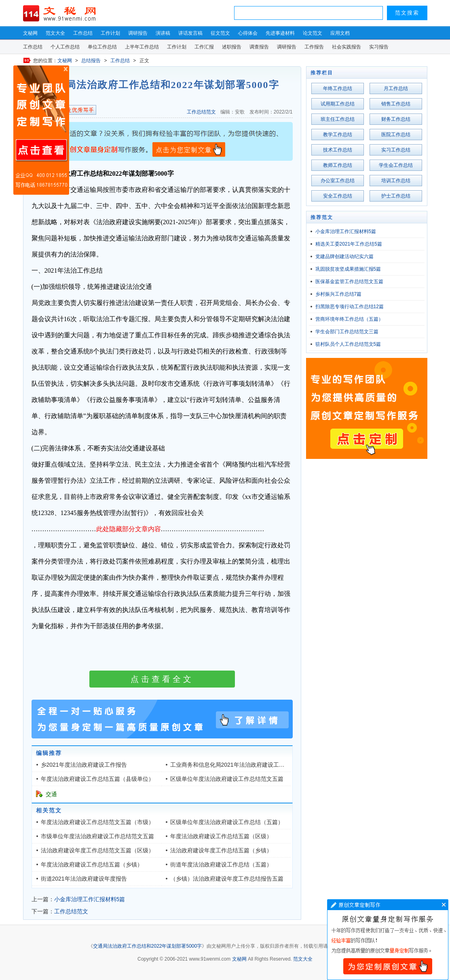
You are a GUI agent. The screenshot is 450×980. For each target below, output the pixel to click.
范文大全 (55, 33)
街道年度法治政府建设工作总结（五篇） (221, 864)
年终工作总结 (338, 88)
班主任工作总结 (338, 119)
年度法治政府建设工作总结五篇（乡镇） (92, 864)
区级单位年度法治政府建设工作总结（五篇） (227, 822)
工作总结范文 (201, 112)
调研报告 (138, 33)
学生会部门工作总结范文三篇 (347, 332)
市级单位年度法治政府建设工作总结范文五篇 (97, 836)
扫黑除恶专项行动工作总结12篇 (350, 307)
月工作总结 (396, 88)
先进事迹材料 (280, 33)
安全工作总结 (338, 196)
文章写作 (388, 940)
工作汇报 (204, 47)
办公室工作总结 (338, 181)
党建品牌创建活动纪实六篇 (344, 257)
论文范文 (313, 33)
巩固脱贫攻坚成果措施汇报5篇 (348, 269)
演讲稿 (163, 33)
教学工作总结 (338, 135)
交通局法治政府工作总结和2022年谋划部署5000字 (147, 946)
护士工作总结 (396, 196)
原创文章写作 (41, 130)
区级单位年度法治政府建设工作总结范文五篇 (227, 779)
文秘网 (30, 33)
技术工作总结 (338, 150)
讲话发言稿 (190, 33)
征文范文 (220, 33)
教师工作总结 (338, 165)
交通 (51, 794)
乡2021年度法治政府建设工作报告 (84, 765)
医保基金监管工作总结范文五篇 (349, 282)
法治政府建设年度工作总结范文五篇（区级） (97, 850)
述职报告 (232, 47)
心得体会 (248, 33)
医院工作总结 (396, 135)
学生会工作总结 (396, 165)
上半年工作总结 (142, 47)
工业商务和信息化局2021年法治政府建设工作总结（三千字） (247, 765)
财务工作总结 (396, 119)
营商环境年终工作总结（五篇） (349, 319)
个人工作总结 (65, 47)
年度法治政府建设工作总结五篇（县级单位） (97, 779)
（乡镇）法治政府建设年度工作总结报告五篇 (227, 879)
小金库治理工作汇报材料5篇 (90, 899)
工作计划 (110, 33)
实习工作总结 (396, 150)
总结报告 (91, 61)
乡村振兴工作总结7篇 (339, 294)
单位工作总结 (102, 47)
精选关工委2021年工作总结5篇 (349, 244)
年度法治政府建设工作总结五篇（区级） (221, 836)
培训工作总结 (396, 181)
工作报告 (314, 47)
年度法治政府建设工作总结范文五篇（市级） (97, 822)
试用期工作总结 (338, 104)
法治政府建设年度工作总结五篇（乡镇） (221, 850)
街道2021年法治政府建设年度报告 (84, 879)
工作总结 (83, 33)
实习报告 (379, 47)
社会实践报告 (346, 47)
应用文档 (340, 33)
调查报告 (259, 47)
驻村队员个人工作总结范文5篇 (348, 344)
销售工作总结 (396, 104)
